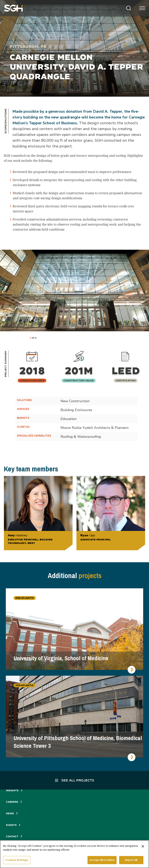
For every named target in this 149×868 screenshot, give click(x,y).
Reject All (131, 862)
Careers (14, 802)
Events (13, 825)
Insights (14, 790)
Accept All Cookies (102, 862)
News (12, 813)
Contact (14, 836)
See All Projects (75, 780)
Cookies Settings (17, 862)
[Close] (143, 848)
